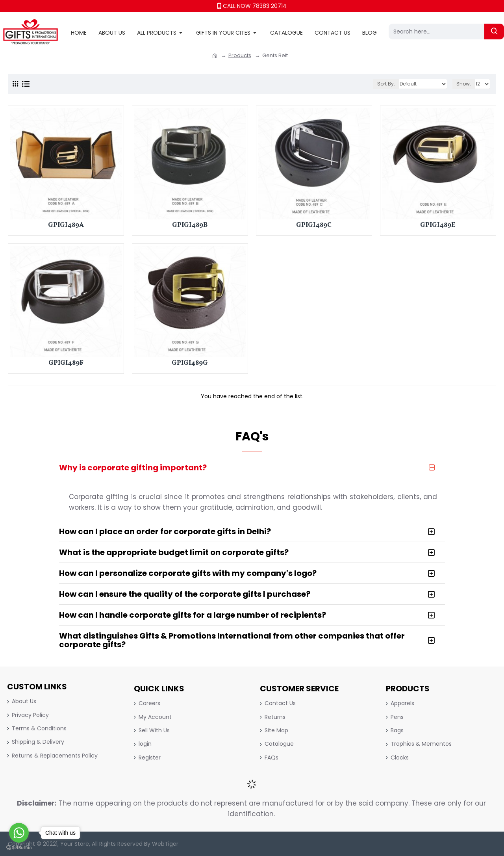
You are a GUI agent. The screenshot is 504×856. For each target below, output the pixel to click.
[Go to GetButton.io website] (19, 848)
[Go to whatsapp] (19, 833)
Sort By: (386, 84)
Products (240, 55)
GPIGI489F (66, 363)
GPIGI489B (190, 225)
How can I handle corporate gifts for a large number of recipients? (193, 615)
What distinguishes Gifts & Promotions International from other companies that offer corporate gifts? (232, 640)
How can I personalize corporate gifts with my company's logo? (188, 573)
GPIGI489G (190, 363)
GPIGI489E (438, 225)
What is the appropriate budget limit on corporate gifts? (174, 552)
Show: (464, 84)
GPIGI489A (66, 225)
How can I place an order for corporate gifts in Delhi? (165, 531)
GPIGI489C (314, 225)
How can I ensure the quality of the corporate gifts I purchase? (185, 594)
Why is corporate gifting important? (133, 468)
